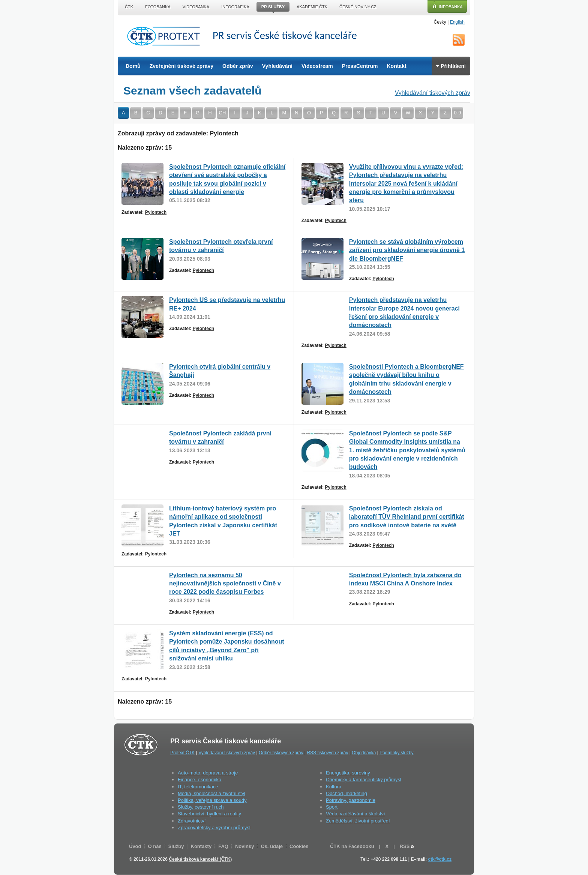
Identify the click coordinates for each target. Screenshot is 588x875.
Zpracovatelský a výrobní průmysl (214, 828)
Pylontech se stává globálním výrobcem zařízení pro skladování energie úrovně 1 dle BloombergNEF (407, 250)
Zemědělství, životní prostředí (358, 821)
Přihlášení (451, 66)
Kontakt (396, 66)
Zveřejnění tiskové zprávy (181, 66)
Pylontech (156, 212)
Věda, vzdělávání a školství (355, 814)
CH (223, 113)
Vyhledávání (277, 66)
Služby (176, 846)
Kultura (334, 787)
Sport (332, 807)
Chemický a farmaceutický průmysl (364, 780)
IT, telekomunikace (198, 787)
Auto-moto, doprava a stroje (208, 773)
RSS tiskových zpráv (327, 753)
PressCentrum (360, 66)
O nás (155, 846)
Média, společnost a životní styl (211, 793)
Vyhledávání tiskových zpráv (433, 93)
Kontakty (201, 846)
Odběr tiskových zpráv (281, 753)
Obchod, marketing (346, 793)
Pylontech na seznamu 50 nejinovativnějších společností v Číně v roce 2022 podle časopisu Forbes (225, 584)
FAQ (223, 846)
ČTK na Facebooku (352, 846)
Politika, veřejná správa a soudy (212, 800)
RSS (459, 40)
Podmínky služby (397, 753)
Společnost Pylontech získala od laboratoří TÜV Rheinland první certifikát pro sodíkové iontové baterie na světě (407, 517)
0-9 (458, 113)
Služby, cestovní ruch (201, 807)
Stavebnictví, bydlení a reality (209, 814)
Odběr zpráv (238, 66)
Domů (133, 66)
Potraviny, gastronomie (351, 800)
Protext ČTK (182, 753)
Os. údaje (272, 846)
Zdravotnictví (192, 821)
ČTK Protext (166, 36)
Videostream (317, 66)
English (457, 22)
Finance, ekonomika (199, 780)
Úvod (135, 846)
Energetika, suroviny (348, 773)
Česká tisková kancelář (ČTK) (200, 859)
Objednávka (364, 753)
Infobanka (451, 7)
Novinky (245, 846)
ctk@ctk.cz (440, 859)
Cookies (299, 846)
